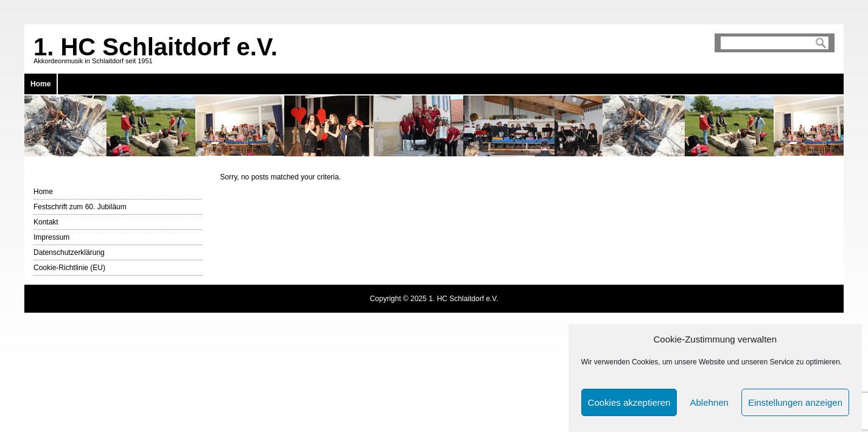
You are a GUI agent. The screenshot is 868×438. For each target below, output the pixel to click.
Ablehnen (709, 402)
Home (40, 84)
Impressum (51, 237)
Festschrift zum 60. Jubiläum (80, 207)
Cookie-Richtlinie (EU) (69, 268)
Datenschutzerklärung (69, 252)
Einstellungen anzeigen (795, 402)
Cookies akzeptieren (629, 402)
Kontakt (46, 222)
